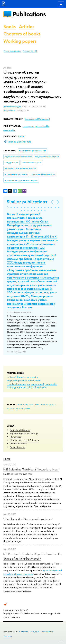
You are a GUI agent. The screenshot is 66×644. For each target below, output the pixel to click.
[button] (8, 207)
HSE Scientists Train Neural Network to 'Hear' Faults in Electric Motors (31, 472)
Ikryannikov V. (10, 111)
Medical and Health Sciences (24, 440)
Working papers (20, 41)
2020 (9, 409)
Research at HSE (30, 51)
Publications (29, 14)
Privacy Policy (47, 632)
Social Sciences (18, 447)
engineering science (17, 380)
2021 (54, 404)
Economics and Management (37, 119)
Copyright (34, 632)
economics (32, 377)
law (28, 384)
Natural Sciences (18, 443)
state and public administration (32, 387)
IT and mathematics (16, 384)
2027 (19, 404)
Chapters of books (22, 34)
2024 (37, 404)
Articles (27, 27)
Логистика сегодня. (13, 107)
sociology (12, 387)
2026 (25, 404)
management (37, 384)
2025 (31, 404)
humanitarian (34, 380)
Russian (22, 136)
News (7, 459)
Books (10, 27)
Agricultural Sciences (20, 430)
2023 (43, 404)
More (27, 409)
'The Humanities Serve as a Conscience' (28, 519)
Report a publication (12, 51)
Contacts (23, 632)
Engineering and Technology (24, 433)
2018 (21, 409)
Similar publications (27, 202)
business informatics (16, 377)
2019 (15, 409)
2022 (48, 404)
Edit (61, 641)
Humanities (16, 437)
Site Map (8, 636)
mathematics (51, 384)
